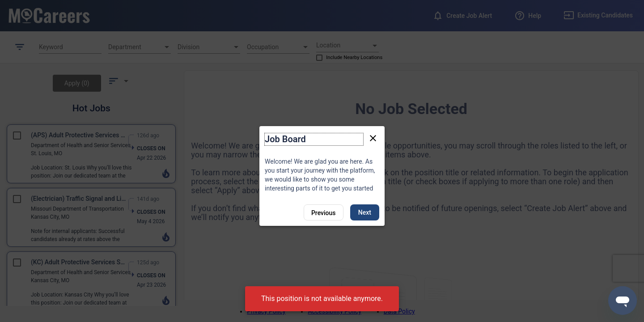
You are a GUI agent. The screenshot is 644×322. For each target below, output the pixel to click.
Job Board (285, 139)
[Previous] (324, 212)
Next (365, 212)
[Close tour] (373, 138)
